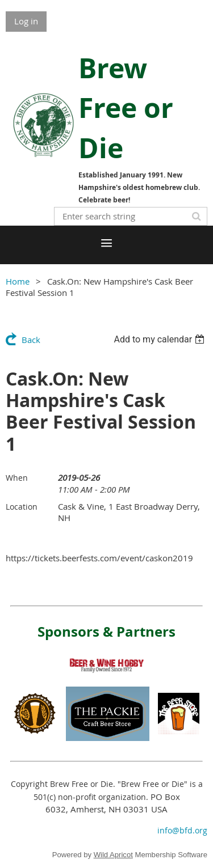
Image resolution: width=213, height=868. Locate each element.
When (17, 478)
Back (31, 340)
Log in (26, 21)
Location (22, 507)
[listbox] (160, 339)
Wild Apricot (113, 855)
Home (18, 281)
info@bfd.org (182, 830)
